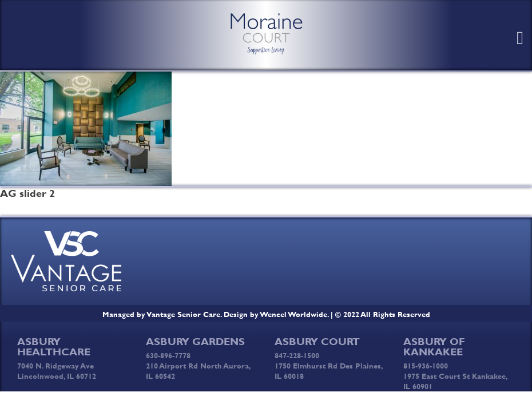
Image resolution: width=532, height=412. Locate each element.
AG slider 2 (27, 193)
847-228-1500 (297, 355)
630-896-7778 (168, 355)
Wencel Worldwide (294, 314)
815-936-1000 (426, 366)
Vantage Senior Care (184, 314)
